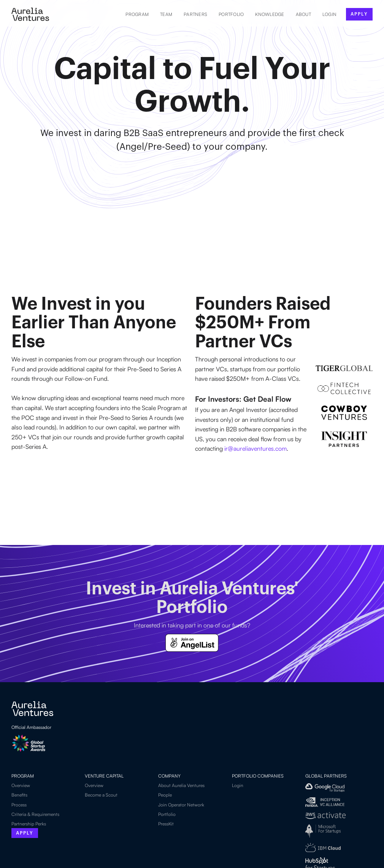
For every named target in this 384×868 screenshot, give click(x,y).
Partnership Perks (29, 824)
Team (166, 14)
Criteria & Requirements (35, 814)
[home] (30, 14)
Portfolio (231, 14)
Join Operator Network (181, 805)
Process (19, 805)
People (165, 795)
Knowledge (270, 14)
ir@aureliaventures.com (255, 448)
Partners (195, 14)
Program (137, 14)
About (303, 14)
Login (238, 785)
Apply (25, 833)
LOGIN (329, 14)
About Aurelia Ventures (181, 785)
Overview (21, 785)
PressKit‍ (166, 824)
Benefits (19, 795)
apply (359, 14)
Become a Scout (101, 795)
